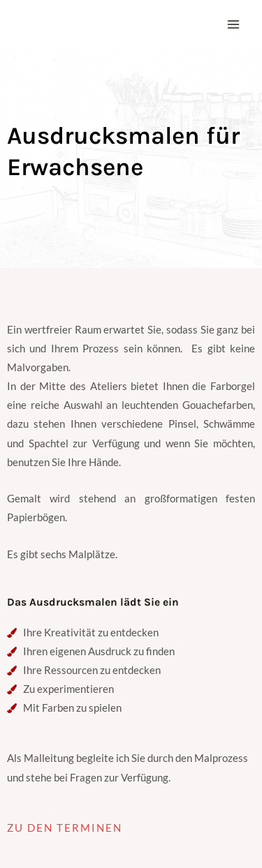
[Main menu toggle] (233, 24)
